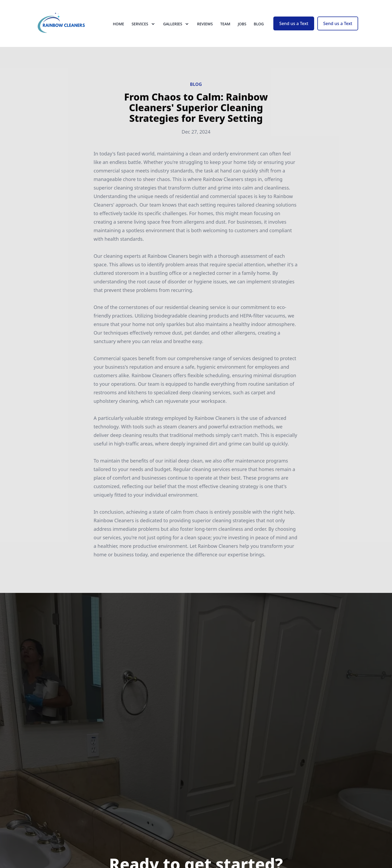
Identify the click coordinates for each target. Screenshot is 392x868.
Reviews (205, 24)
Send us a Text (294, 23)
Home (118, 24)
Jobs (242, 24)
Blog (259, 24)
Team (225, 24)
